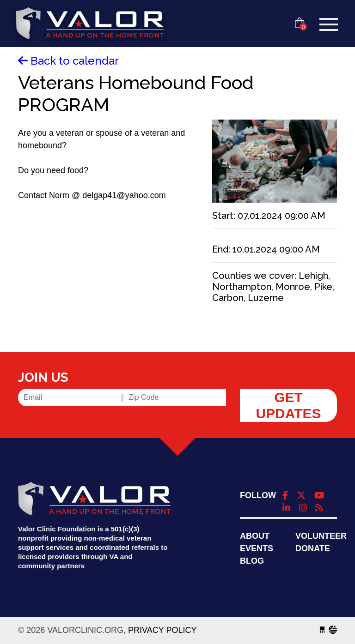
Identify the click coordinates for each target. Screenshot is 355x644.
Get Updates (288, 405)
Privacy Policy (162, 630)
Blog (252, 561)
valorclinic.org (90, 24)
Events (257, 548)
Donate (313, 548)
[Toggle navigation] (329, 24)
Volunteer (321, 536)
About (255, 536)
